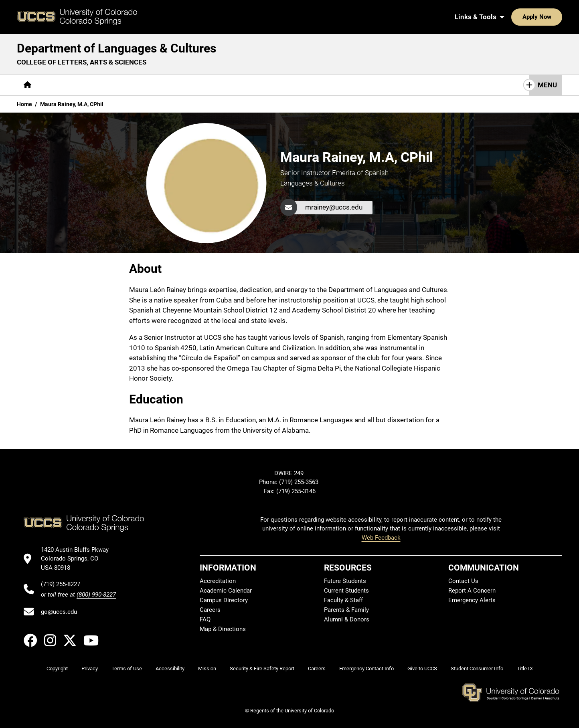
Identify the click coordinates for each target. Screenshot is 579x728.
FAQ (205, 619)
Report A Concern (472, 591)
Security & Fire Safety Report (262, 669)
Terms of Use (127, 669)
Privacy (90, 669)
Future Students (345, 581)
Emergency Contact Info (366, 669)
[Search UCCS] (553, 17)
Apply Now (512, 17)
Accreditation (218, 581)
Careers (210, 610)
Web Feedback (381, 538)
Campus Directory (224, 600)
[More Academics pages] (112, 85)
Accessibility (170, 669)
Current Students (346, 591)
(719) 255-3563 (300, 482)
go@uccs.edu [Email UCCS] (59, 612)
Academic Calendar (226, 591)
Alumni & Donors (347, 619)
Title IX (525, 669)
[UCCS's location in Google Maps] (78, 559)
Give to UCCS (422, 669)
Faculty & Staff (343, 600)
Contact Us (301, 85)
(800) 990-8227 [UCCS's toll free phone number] (96, 595)
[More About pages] (60, 85)
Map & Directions (223, 629)
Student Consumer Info (477, 669)
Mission (207, 669)
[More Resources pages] (214, 85)
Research (163, 85)
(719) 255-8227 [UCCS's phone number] (61, 584)
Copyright (57, 669)
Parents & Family (346, 610)
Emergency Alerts (472, 600)
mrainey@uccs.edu (334, 207)
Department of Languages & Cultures (116, 48)
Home (24, 104)
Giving (260, 85)
